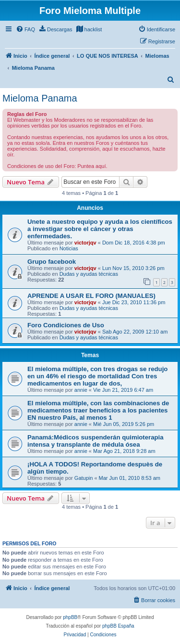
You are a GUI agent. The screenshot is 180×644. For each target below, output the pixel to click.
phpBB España (118, 626)
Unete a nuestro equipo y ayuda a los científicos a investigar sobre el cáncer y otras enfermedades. (100, 229)
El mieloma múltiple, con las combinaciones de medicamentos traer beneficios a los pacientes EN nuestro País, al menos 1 (98, 410)
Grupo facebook (52, 262)
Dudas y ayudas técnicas (89, 274)
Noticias (69, 248)
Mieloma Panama (40, 98)
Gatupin (84, 478)
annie (81, 390)
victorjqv (85, 243)
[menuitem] (25, 29)
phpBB (70, 617)
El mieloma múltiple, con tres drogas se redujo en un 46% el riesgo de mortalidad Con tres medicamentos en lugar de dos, (97, 376)
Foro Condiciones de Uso (66, 325)
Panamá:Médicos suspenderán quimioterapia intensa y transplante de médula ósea (96, 441)
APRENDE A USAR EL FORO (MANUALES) (91, 296)
